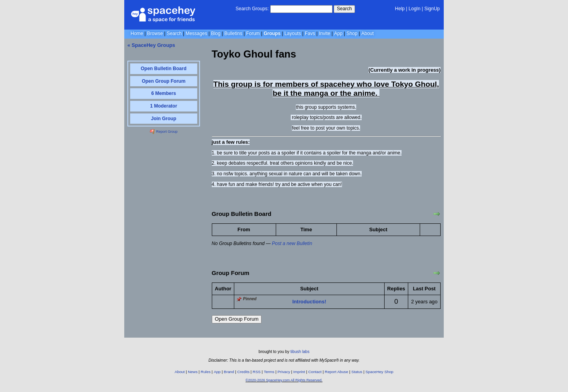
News (193, 372)
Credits (244, 372)
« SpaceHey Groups (151, 45)
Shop (352, 33)
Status (357, 372)
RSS (257, 372)
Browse (155, 33)
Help (400, 9)
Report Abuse (336, 372)
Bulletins (233, 33)
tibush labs (300, 352)
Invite (325, 33)
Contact (315, 372)
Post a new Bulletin (292, 243)
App (338, 33)
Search (344, 9)
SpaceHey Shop (380, 372)
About (367, 33)
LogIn (415, 9)
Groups (272, 33)
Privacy (284, 372)
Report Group (164, 132)
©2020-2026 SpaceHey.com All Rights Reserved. (284, 380)
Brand (229, 372)
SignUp (432, 9)
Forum (253, 33)
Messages (196, 33)
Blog (216, 33)
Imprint (299, 372)
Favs (310, 33)
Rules (206, 372)
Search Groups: (252, 9)
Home (137, 33)
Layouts (293, 33)
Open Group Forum (237, 319)
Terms (269, 372)
